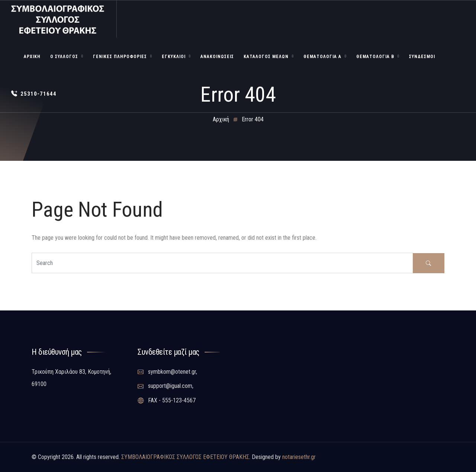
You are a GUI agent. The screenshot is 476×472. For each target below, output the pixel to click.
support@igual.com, (165, 386)
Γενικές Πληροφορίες (120, 57)
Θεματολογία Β (375, 57)
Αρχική (32, 57)
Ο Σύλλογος (64, 57)
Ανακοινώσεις (217, 57)
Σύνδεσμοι (422, 57)
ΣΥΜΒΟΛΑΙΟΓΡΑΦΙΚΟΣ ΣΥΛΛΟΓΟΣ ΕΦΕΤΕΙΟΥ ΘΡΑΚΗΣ (185, 457)
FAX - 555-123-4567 (167, 401)
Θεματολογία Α (322, 57)
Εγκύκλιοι (174, 57)
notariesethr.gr (299, 457)
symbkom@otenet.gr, (167, 372)
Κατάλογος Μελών (266, 57)
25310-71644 (34, 94)
